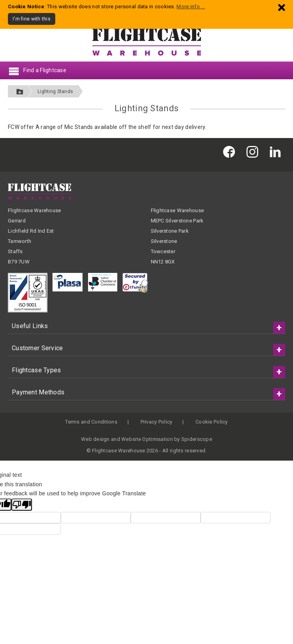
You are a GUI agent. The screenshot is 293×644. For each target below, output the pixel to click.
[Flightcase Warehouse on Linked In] (277, 152)
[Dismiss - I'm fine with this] (282, 7)
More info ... (191, 7)
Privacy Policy (157, 422)
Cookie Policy (212, 422)
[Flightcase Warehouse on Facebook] (231, 152)
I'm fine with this (32, 19)
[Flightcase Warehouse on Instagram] (254, 152)
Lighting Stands (55, 91)
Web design (95, 439)
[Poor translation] (22, 505)
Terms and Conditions (91, 422)
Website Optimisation (147, 439)
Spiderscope (197, 439)
